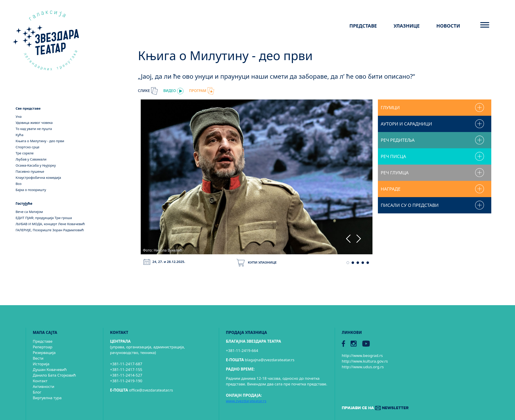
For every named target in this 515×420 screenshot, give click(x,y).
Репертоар (43, 347)
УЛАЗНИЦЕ (407, 26)
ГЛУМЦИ (390, 107)
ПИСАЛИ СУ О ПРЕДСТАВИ (410, 205)
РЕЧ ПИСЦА (393, 156)
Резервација (44, 353)
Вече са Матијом (29, 212)
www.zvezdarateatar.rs (246, 401)
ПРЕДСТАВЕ (363, 26)
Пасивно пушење (30, 171)
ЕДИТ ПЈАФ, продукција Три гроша (44, 218)
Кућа (20, 135)
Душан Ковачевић (50, 369)
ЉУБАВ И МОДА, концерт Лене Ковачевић (50, 224)
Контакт (40, 381)
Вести (38, 358)
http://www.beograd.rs (362, 355)
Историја (41, 364)
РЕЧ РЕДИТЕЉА (398, 140)
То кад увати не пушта (34, 129)
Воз (19, 184)
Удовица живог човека (34, 123)
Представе (43, 341)
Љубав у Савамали (31, 159)
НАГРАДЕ (390, 189)
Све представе (28, 108)
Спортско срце (27, 147)
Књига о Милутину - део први (40, 141)
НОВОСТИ (448, 26)
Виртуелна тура (47, 398)
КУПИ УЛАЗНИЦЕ (256, 262)
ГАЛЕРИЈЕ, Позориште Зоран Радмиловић (50, 230)
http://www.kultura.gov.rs (365, 361)
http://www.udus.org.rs (363, 367)
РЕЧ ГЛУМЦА (395, 173)
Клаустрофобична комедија (38, 177)
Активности (43, 386)
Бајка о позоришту (31, 190)
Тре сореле (25, 153)
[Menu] (485, 27)
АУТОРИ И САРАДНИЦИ (406, 124)
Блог (37, 392)
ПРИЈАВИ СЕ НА (375, 408)
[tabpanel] (257, 176)
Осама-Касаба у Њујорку (36, 165)
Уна (19, 116)
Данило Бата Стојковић (54, 375)
